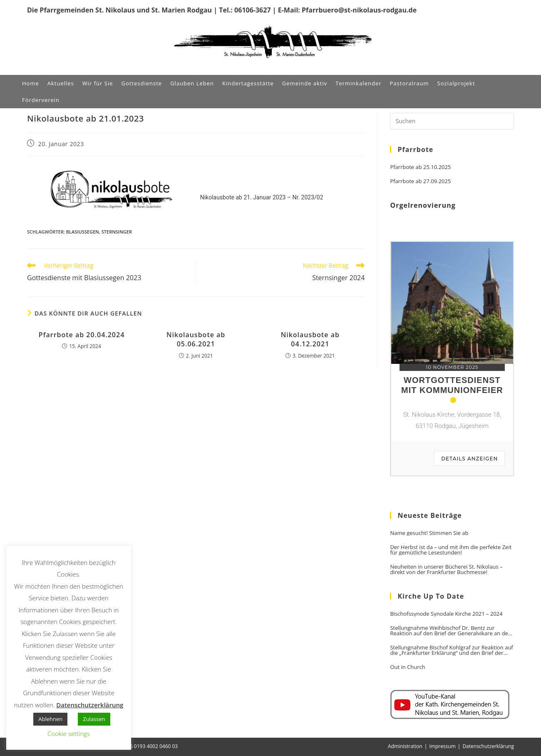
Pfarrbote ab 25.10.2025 (420, 167)
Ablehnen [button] (50, 719)
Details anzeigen (469, 459)
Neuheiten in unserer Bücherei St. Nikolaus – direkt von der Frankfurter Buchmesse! (446, 569)
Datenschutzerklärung (488, 746)
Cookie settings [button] (69, 734)
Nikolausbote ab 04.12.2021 (310, 339)
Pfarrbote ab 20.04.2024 (82, 335)
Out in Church (407, 667)
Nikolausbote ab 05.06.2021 (196, 339)
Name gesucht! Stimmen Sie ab (429, 533)
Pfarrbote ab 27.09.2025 (420, 181)
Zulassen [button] (94, 719)
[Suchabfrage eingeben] (452, 121)
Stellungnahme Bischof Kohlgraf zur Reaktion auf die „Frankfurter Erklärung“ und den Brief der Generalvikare (451, 650)
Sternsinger (117, 232)
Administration (405, 746)
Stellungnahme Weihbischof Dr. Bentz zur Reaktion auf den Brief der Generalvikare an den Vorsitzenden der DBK (450, 631)
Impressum (442, 746)
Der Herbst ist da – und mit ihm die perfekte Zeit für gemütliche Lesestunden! (451, 550)
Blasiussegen (83, 232)
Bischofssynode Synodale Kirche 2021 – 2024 (446, 614)
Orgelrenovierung (423, 205)
